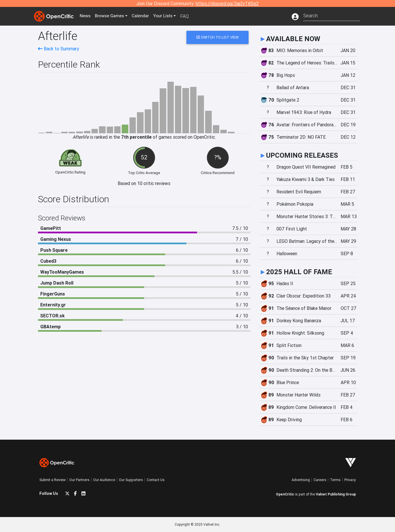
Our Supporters (131, 480)
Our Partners (79, 480)
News (87, 16)
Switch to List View (217, 37)
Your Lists (168, 16)
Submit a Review (53, 480)
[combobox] (332, 15)
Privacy (350, 480)
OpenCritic (285, 494)
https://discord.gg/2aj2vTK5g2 (227, 3)
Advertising (301, 480)
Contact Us (156, 480)
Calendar (145, 16)
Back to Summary (59, 49)
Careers (320, 480)
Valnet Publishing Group (336, 494)
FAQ (190, 16)
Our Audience (104, 480)
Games (112, 16)
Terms (335, 480)
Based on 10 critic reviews (144, 183)
